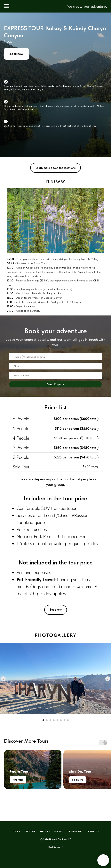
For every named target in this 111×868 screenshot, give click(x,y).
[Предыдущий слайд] (3, 679)
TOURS (16, 831)
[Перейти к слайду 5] (57, 720)
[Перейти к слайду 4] (54, 720)
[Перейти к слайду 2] (47, 720)
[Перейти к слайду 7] (64, 720)
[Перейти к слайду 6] (61, 720)
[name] (55, 366)
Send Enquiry (55, 384)
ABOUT (58, 831)
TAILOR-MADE (74, 831)
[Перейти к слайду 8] (68, 720)
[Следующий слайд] (108, 679)
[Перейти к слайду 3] (50, 720)
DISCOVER (30, 831)
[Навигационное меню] (7, 6)
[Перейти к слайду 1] (43, 720)
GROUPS (45, 831)
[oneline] (55, 357)
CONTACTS (93, 831)
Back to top (55, 847)
